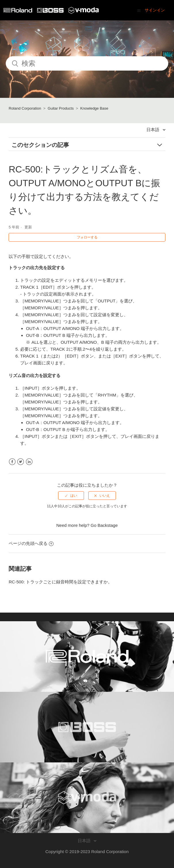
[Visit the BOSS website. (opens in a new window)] (87, 727)
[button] (139, 10)
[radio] (71, 496)
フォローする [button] (87, 237)
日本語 (153, 130)
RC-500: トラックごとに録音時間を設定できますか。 (60, 582)
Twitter (21, 462)
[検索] (87, 63)
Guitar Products (61, 108)
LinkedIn (29, 462)
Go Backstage (104, 525)
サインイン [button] (155, 10)
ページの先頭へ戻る (31, 543)
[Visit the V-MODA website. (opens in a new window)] (87, 798)
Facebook (12, 462)
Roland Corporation (25, 108)
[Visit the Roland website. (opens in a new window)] (87, 657)
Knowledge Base (94, 108)
